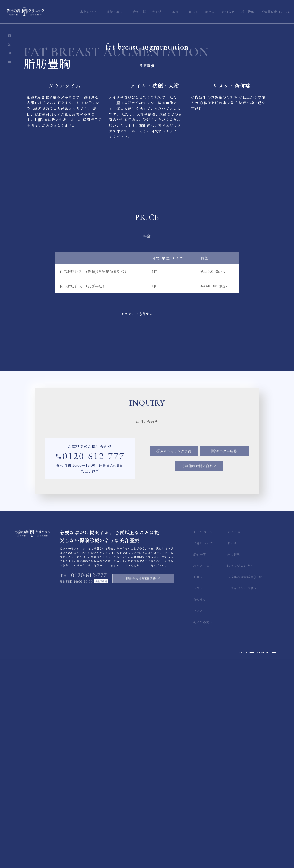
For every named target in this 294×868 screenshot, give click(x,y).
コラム (198, 588)
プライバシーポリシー (244, 588)
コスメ (198, 611)
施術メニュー (203, 566)
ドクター (234, 543)
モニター (200, 577)
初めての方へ (203, 622)
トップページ (203, 532)
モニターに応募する (137, 314)
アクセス (234, 532)
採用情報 (234, 554)
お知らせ (200, 599)
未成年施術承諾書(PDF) (246, 577)
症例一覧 (200, 554)
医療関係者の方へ (241, 566)
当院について (203, 543)
